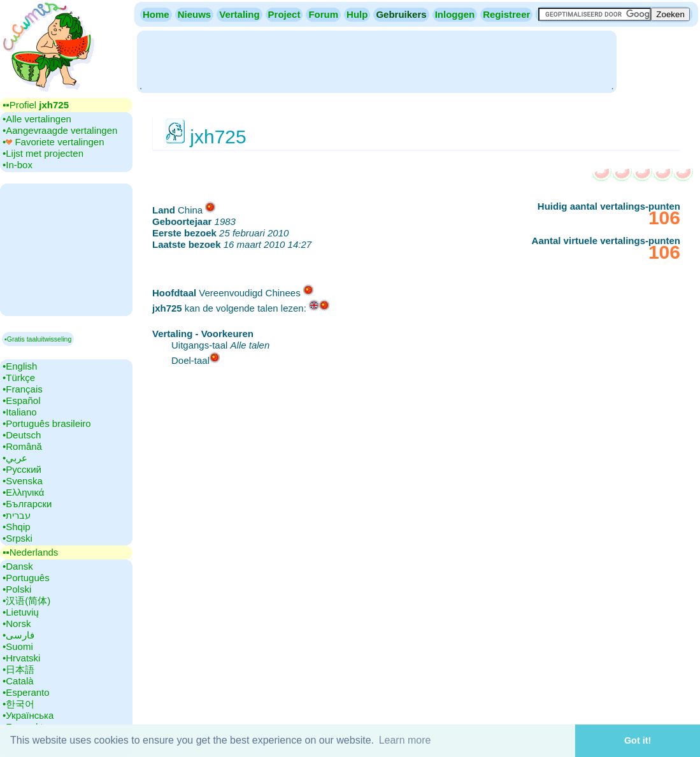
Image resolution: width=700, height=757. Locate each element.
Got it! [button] (638, 740)
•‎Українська (28, 715)
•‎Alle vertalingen (37, 119)
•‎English (20, 366)
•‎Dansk (18, 566)
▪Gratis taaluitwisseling (38, 339)
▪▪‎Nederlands (30, 552)
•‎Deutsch (22, 435)
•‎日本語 (18, 669)
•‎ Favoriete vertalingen (54, 142)
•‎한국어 (18, 704)
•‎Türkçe (19, 378)
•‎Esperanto (26, 692)
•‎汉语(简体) (26, 601)
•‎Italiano (20, 412)
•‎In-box (18, 165)
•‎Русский (22, 469)
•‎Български (27, 504)
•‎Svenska (23, 481)
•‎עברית (17, 515)
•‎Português (26, 578)
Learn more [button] (405, 740)
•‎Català (18, 681)
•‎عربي (15, 458)
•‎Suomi (18, 646)
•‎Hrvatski (21, 658)
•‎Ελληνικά (23, 492)
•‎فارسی (18, 635)
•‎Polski (17, 589)
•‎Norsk (17, 624)
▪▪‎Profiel (36, 105)
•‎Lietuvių (21, 612)
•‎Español (21, 400)
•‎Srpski (18, 538)
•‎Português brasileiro (47, 423)
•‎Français (23, 389)
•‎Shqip (17, 527)
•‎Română (22, 446)
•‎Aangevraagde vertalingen (60, 130)
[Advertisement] (376, 61)
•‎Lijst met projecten (43, 153)
